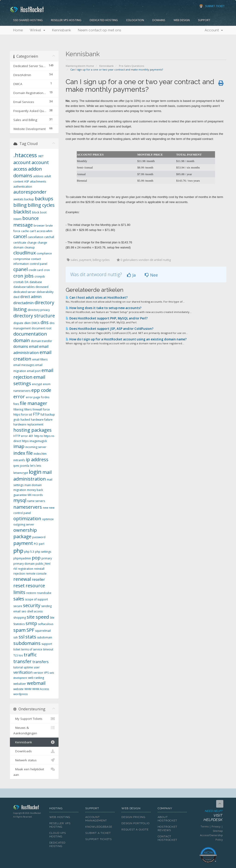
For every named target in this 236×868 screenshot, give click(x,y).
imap (19, 446)
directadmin (24, 303)
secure (18, 606)
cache (25, 231)
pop (36, 558)
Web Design (182, 20)
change (32, 243)
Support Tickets (99, 839)
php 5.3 (29, 552)
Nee (151, 275)
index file (23, 453)
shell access (35, 611)
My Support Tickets (34, 719)
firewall (37, 409)
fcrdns (45, 397)
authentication (23, 187)
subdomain (45, 637)
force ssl (27, 415)
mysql (20, 500)
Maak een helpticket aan (34, 772)
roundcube (44, 593)
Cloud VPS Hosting (58, 835)
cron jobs (24, 276)
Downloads (34, 751)
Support (204, 20)
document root (41, 328)
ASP (27, 182)
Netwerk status (34, 760)
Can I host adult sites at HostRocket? (97, 298)
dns (45, 322)
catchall (49, 237)
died (16, 297)
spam (19, 630)
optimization (27, 518)
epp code (41, 390)
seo (24, 611)
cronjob (40, 276)
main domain (33, 485)
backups (44, 199)
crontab (19, 282)
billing (20, 205)
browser (39, 226)
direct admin (31, 297)
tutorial (18, 667)
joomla (25, 466)
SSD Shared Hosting (28, 20)
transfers (41, 662)
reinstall (39, 569)
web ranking (36, 678)
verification (23, 672)
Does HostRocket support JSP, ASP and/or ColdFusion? (110, 329)
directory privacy (39, 310)
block (36, 212)
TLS (16, 655)
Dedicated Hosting (104, 20)
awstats (18, 199)
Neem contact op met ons (99, 30)
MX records (35, 495)
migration (20, 490)
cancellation (35, 237)
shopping (20, 618)
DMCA (36, 323)
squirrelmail (43, 631)
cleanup (30, 247)
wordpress (21, 694)
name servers (36, 501)
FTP (36, 414)
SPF (30, 630)
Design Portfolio (135, 823)
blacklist (22, 212)
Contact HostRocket (167, 838)
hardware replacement (28, 424)
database (36, 282)
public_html (43, 564)
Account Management (96, 819)
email (34, 346)
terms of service (32, 649)
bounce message (26, 221)
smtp (31, 623)
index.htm (40, 454)
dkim (27, 323)
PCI (36, 544)
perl (42, 544)
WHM (28, 689)
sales (19, 599)
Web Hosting (60, 817)
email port (34, 371)
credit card (36, 270)
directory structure (34, 316)
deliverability (45, 292)
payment (23, 543)
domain (22, 340)
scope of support (37, 599)
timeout (48, 649)
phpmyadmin (22, 558)
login (35, 472)
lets (39, 466)
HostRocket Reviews (167, 828)
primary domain (24, 564)
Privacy (216, 826)
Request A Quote (135, 830)
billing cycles (41, 205)
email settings (29, 380)
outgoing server (24, 524)
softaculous (46, 624)
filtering (18, 409)
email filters (40, 359)
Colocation (135, 20)
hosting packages (32, 430)
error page (33, 397)
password (39, 537)
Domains (159, 20)
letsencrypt (21, 473)
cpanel (21, 269)
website (18, 689)
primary (47, 558)
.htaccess (25, 155)
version (38, 673)
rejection (19, 574)
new (46, 508)
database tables (24, 287)
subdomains (27, 643)
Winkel (37, 30)
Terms (205, 826)
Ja (131, 275)
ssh (16, 637)
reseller (38, 579)
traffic (30, 655)
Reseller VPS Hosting (66, 20)
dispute (18, 323)
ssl (22, 637)
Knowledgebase (99, 827)
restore (31, 593)
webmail (36, 683)
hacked (25, 420)
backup (29, 199)
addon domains (28, 172)
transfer (22, 661)
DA (27, 282)
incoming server (36, 447)
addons (38, 176)
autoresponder (30, 192)
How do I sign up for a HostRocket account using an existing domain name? (126, 339)
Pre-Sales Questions (131, 66)
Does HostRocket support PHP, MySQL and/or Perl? (107, 318)
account (22, 162)
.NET (41, 156)
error (19, 397)
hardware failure (42, 420)
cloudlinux (25, 253)
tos (21, 655)
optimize (48, 519)
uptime (28, 667)
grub (16, 420)
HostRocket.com (28, 808)
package (22, 536)
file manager (34, 403)
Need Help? (208, 816)
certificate (20, 243)
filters (28, 409)
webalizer (20, 684)
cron (47, 270)
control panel (38, 264)
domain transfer (41, 341)
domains (21, 346)
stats (31, 637)
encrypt (37, 384)
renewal (22, 579)
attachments (38, 182)
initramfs (19, 460)
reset (19, 586)
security (32, 605)
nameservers (28, 507)
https (25, 441)
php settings (43, 552)
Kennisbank (62, 30)
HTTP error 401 (23, 436)
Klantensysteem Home (80, 66)
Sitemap (218, 831)
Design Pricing (133, 817)
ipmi (16, 466)
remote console (36, 574)
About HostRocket (167, 819)
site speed (38, 617)
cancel (20, 236)
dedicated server (25, 292)
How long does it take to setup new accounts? (104, 308)
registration (26, 569)
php (18, 551)
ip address (37, 459)
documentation (30, 334)
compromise (22, 259)
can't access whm (41, 231)
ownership (25, 530)
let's (33, 466)
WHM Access (41, 689)
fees (16, 404)
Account (214, 30)
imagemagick (38, 441)
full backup (48, 415)
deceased (42, 287)
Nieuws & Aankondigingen (34, 730)
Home (18, 30)
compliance (44, 253)
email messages (24, 365)
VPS (46, 673)
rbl (15, 569)
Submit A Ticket (98, 833)
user (37, 667)
